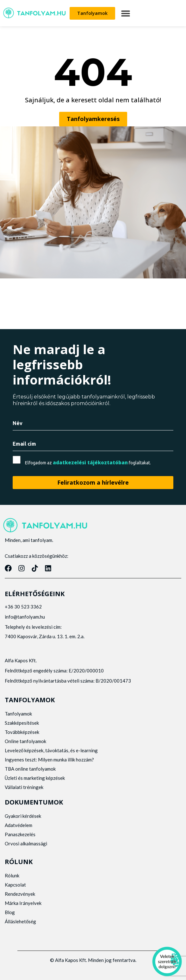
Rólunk (12, 875)
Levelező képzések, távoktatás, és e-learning (51, 750)
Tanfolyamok (18, 714)
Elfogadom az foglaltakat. (88, 463)
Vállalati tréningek (24, 787)
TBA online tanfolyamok (30, 769)
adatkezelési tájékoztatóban (90, 462)
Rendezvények (20, 894)
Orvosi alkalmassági (26, 843)
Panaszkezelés (20, 834)
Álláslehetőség (20, 921)
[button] (125, 13)
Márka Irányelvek (23, 903)
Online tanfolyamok (25, 741)
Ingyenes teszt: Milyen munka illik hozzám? (49, 760)
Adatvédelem (19, 825)
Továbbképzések (22, 732)
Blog (10, 912)
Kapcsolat (15, 885)
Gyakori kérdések (23, 816)
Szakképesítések (22, 723)
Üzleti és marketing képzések (35, 778)
